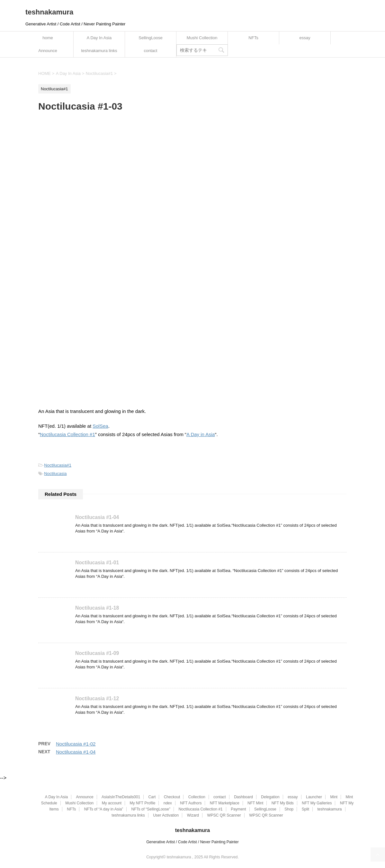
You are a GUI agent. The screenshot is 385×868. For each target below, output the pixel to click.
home (48, 38)
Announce (48, 51)
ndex (168, 803)
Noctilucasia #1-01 (97, 563)
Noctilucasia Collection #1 (67, 434)
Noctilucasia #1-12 (97, 698)
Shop (289, 809)
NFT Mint (255, 803)
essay (305, 38)
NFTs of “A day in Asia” (104, 809)
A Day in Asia (201, 434)
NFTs (253, 38)
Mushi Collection (202, 38)
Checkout (172, 797)
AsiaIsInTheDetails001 (121, 797)
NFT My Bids (283, 803)
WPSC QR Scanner (224, 815)
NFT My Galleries (317, 803)
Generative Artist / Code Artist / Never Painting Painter (192, 842)
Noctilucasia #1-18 (97, 608)
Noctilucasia (55, 474)
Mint (334, 797)
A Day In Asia (99, 38)
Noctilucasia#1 (58, 465)
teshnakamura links (99, 51)
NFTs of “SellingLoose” (151, 809)
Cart (152, 797)
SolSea (100, 426)
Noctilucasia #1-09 (97, 653)
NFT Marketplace (225, 803)
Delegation (270, 797)
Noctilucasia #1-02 (76, 744)
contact (151, 51)
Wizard (193, 815)
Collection (197, 797)
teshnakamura (49, 12)
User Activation (166, 815)
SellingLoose (150, 38)
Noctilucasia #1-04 (97, 517)
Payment (238, 809)
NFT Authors (191, 803)
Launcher (314, 797)
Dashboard (243, 797)
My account (112, 803)
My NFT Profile (143, 803)
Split (305, 809)
